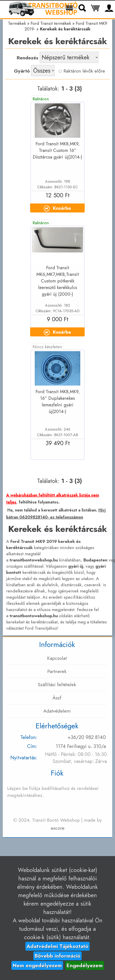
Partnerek (57, 671)
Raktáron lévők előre (82, 71)
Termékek (17, 23)
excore (58, 828)
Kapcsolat (57, 658)
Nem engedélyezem (37, 965)
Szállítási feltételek (57, 684)
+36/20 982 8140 (87, 737)
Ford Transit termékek (51, 23)
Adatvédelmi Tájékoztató (57, 946)
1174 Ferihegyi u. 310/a (81, 746)
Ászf (57, 698)
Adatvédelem (57, 711)
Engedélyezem (85, 965)
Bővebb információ (57, 956)
